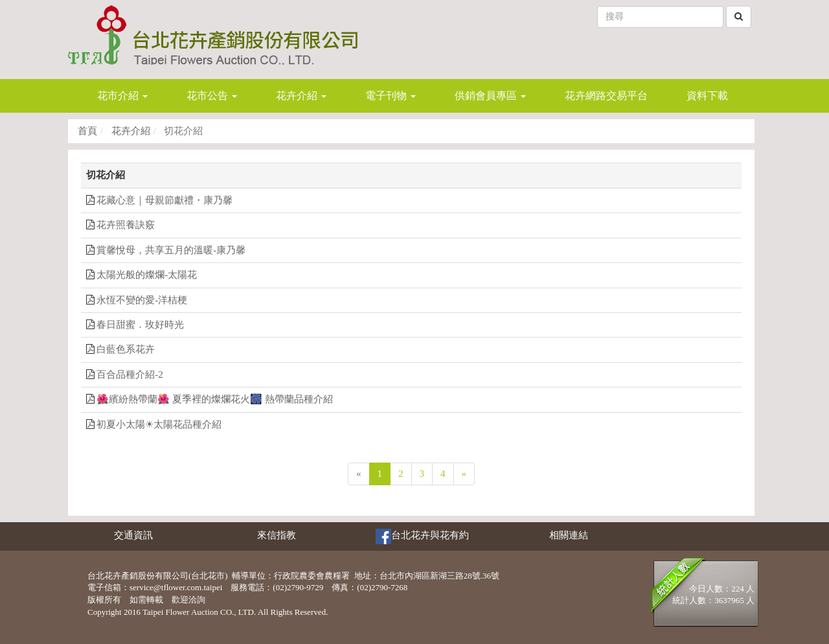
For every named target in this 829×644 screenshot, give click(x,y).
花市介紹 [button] (122, 96)
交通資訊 (133, 535)
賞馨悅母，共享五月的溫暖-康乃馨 (171, 250)
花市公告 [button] (212, 96)
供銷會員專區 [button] (490, 96)
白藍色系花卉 (126, 349)
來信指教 (277, 535)
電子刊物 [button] (391, 96)
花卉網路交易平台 (606, 96)
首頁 (87, 131)
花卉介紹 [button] (301, 96)
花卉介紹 (130, 131)
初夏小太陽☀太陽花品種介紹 (159, 424)
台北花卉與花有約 (422, 536)
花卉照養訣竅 (126, 225)
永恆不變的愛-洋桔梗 (142, 300)
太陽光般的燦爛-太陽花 (147, 275)
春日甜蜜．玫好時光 (140, 325)
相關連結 (569, 535)
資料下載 (707, 96)
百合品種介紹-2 (130, 374)
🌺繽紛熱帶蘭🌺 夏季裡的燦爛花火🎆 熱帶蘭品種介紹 (215, 399)
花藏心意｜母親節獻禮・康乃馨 (165, 200)
